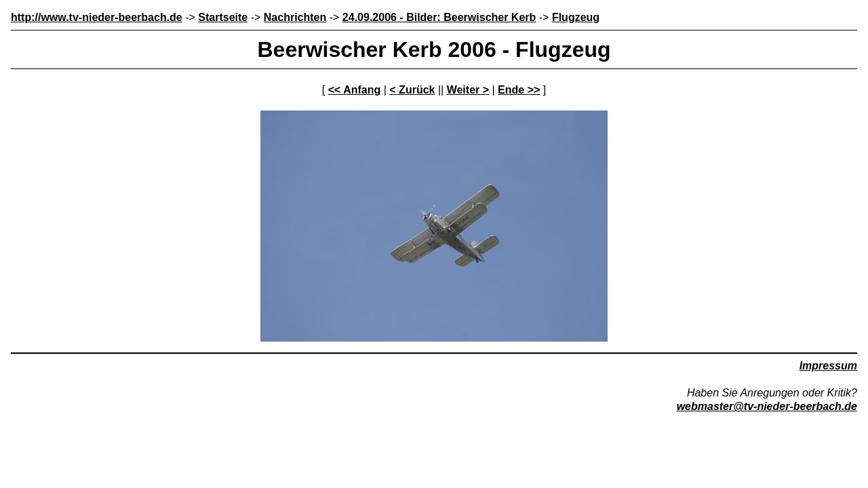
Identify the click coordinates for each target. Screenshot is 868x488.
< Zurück (412, 90)
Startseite (223, 17)
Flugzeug (576, 17)
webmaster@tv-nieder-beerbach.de (767, 406)
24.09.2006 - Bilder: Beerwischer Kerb (439, 17)
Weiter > (468, 90)
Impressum (828, 366)
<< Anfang (355, 90)
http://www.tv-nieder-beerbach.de (97, 17)
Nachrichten (295, 17)
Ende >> (519, 90)
